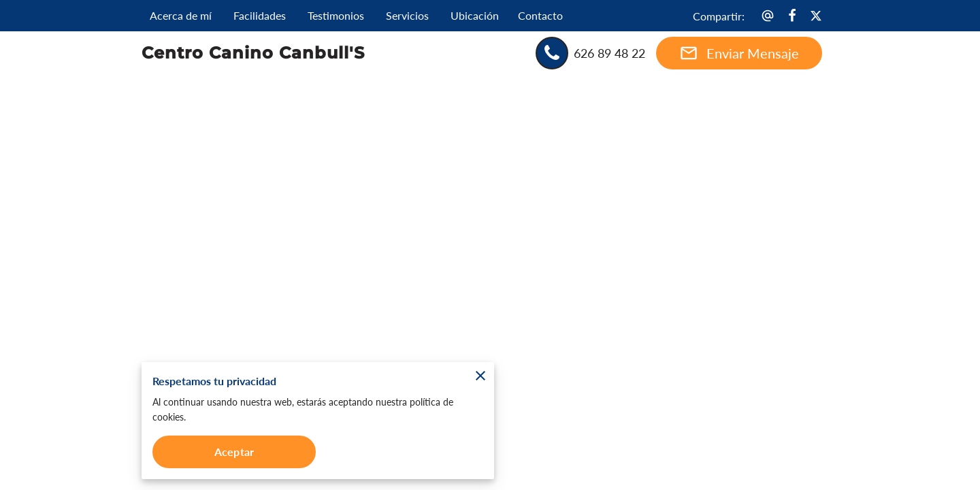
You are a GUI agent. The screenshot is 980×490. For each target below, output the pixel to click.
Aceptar (234, 452)
